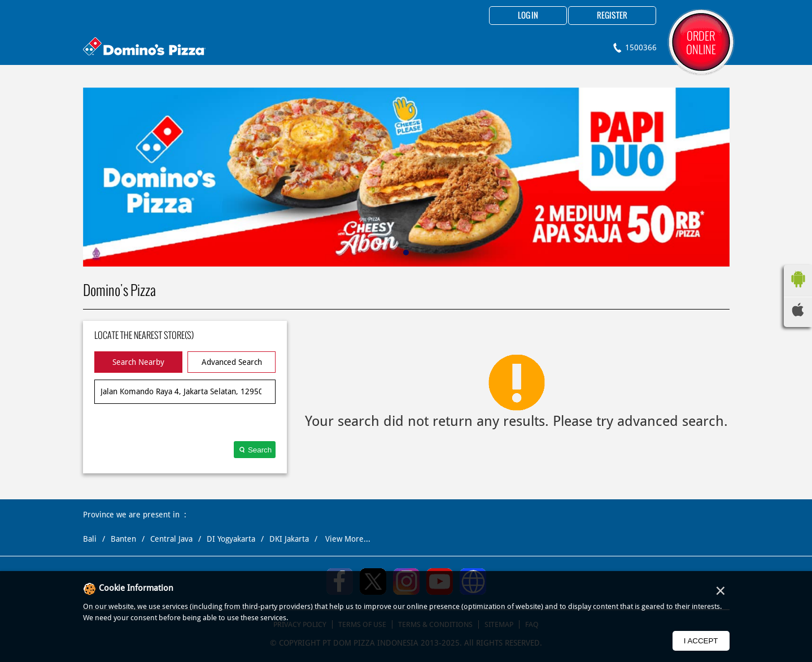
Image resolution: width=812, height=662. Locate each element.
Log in (528, 16)
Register (612, 16)
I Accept (701, 641)
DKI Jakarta (289, 539)
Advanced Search (232, 362)
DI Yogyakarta (231, 539)
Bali (90, 539)
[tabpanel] (406, 177)
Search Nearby (138, 362)
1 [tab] (406, 252)
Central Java (171, 539)
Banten (123, 539)
